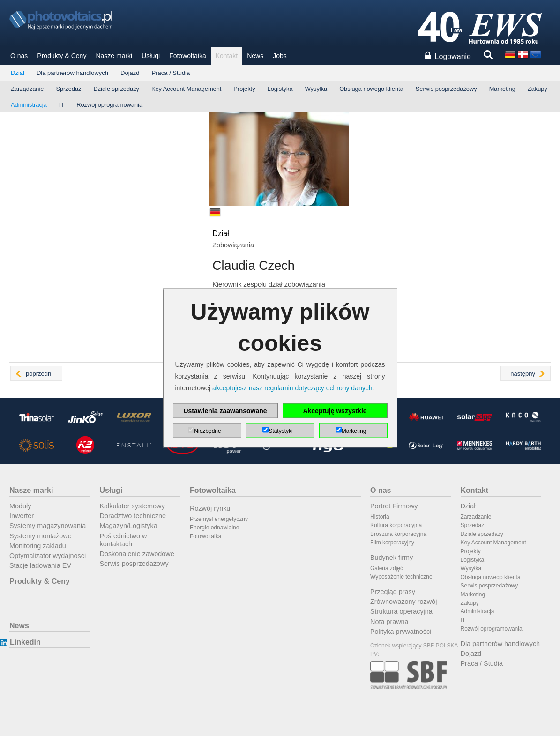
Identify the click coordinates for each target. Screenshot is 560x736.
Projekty (244, 89)
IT (62, 105)
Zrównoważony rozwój (403, 602)
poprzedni (39, 374)
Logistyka (280, 89)
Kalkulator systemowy (132, 506)
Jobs (280, 56)
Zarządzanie (27, 89)
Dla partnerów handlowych (72, 73)
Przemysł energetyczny (219, 519)
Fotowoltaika (188, 56)
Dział (18, 73)
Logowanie (453, 56)
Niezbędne (207, 431)
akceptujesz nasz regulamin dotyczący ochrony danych (292, 388)
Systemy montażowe (41, 536)
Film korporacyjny (392, 543)
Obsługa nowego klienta (371, 89)
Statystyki (280, 431)
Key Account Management (186, 89)
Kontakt (227, 56)
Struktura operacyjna (401, 611)
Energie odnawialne (214, 528)
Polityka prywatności (401, 632)
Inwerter (22, 516)
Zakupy (538, 89)
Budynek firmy (392, 558)
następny (523, 374)
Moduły (20, 506)
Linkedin (25, 642)
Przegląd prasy (393, 592)
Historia (380, 517)
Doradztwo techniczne (133, 516)
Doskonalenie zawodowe (137, 554)
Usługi (151, 56)
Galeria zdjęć (387, 568)
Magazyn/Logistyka (129, 526)
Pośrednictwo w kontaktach (123, 540)
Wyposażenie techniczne (401, 577)
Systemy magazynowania (48, 526)
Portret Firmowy (394, 506)
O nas (19, 56)
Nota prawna (389, 622)
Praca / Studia (171, 73)
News (255, 56)
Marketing (502, 89)
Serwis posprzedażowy (446, 89)
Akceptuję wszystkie (335, 411)
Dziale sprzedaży (116, 89)
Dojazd (130, 73)
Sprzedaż (68, 89)
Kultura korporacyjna (396, 525)
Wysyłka (316, 89)
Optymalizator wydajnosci (48, 556)
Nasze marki (114, 56)
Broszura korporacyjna (398, 534)
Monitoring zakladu (38, 546)
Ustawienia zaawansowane (225, 411)
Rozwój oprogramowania (109, 105)
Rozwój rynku (210, 508)
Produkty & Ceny (62, 56)
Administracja (29, 105)
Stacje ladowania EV (40, 565)
